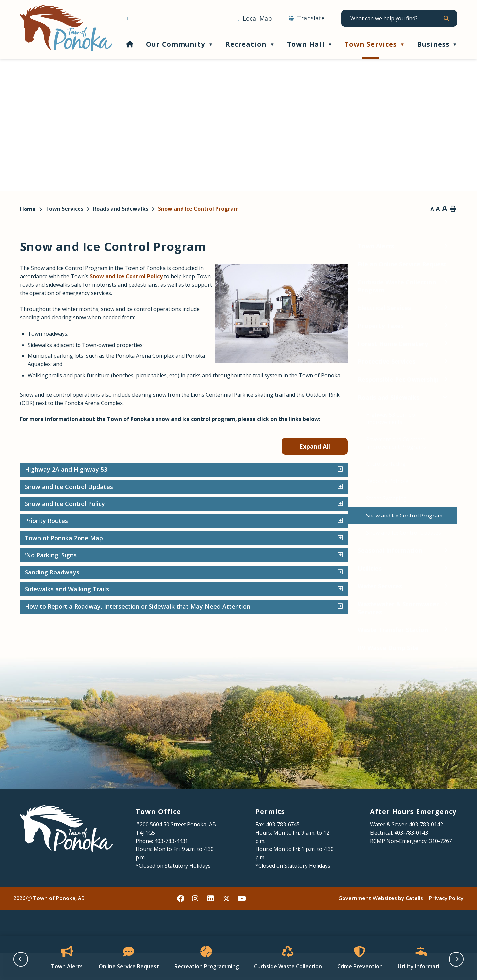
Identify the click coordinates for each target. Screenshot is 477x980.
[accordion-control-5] (448, 547)
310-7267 (440, 867)
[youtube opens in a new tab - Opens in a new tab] (242, 925)
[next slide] (456, 959)
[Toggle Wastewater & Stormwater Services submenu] (118, 604)
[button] (446, 18)
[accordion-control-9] (448, 615)
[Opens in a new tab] (255, 19)
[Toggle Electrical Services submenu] (118, 308)
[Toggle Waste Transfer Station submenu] (118, 630)
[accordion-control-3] (448, 512)
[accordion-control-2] (448, 495)
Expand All (424, 455)
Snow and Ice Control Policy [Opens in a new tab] (253, 276)
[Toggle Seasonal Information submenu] (118, 550)
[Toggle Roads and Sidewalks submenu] (117, 397)
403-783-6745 (283, 851)
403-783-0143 (411, 859)
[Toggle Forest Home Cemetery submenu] (118, 343)
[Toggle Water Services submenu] (118, 586)
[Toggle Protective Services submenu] (118, 361)
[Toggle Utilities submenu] (118, 568)
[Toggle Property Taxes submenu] (118, 326)
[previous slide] (21, 959)
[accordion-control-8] (448, 598)
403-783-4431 (171, 867)
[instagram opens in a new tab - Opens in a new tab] (196, 925)
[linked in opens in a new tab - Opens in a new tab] (211, 925)
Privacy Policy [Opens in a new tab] (446, 925)
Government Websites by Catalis (381, 925)
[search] (396, 18)
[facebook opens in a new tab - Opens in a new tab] (181, 925)
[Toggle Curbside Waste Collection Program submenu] (118, 282)
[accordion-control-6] (448, 564)
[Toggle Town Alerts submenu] (118, 246)
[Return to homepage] (33, 209)
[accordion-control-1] (448, 478)
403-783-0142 (426, 851)
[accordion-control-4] (448, 529)
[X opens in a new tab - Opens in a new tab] (227, 925)
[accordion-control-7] (448, 581)
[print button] (453, 209)
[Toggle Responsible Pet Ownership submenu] (118, 379)
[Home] (130, 44)
